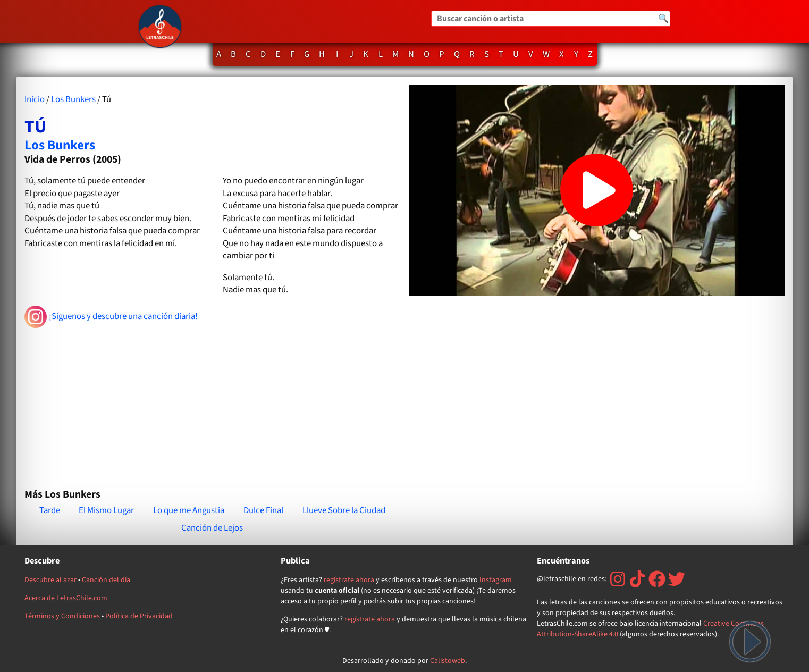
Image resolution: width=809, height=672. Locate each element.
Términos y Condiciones (62, 616)
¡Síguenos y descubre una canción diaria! (111, 317)
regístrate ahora (349, 580)
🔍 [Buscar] (663, 19)
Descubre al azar (50, 580)
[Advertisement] (212, 404)
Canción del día (106, 580)
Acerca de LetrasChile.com (66, 598)
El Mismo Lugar (106, 510)
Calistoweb (448, 661)
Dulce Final (263, 510)
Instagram (496, 580)
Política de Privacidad (139, 616)
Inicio (35, 99)
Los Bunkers (73, 99)
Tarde (50, 510)
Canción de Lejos (212, 528)
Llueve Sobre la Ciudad (344, 510)
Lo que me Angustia (189, 510)
